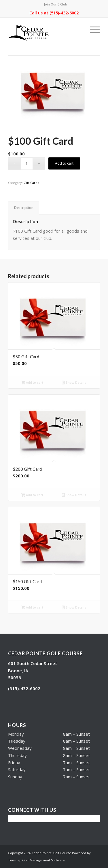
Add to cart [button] (32, 383)
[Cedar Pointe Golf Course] (45, 29)
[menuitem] (55, 4)
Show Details (74, 383)
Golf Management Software (43, 860)
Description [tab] (24, 208)
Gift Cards (31, 183)
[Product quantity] (27, 164)
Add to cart (64, 163)
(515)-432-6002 (64, 13)
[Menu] (92, 29)
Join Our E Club (55, 4)
